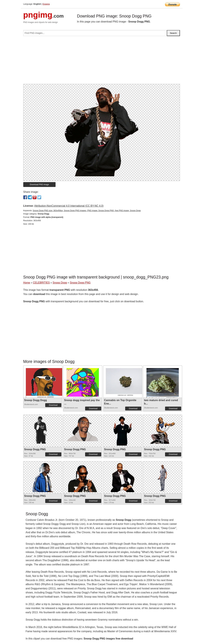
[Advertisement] (102, 61)
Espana (46, 4)
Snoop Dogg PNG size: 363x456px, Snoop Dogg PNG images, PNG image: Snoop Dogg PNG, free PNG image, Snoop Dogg (87, 211)
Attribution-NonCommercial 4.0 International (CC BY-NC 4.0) (69, 206)
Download (53, 405)
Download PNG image (39, 185)
